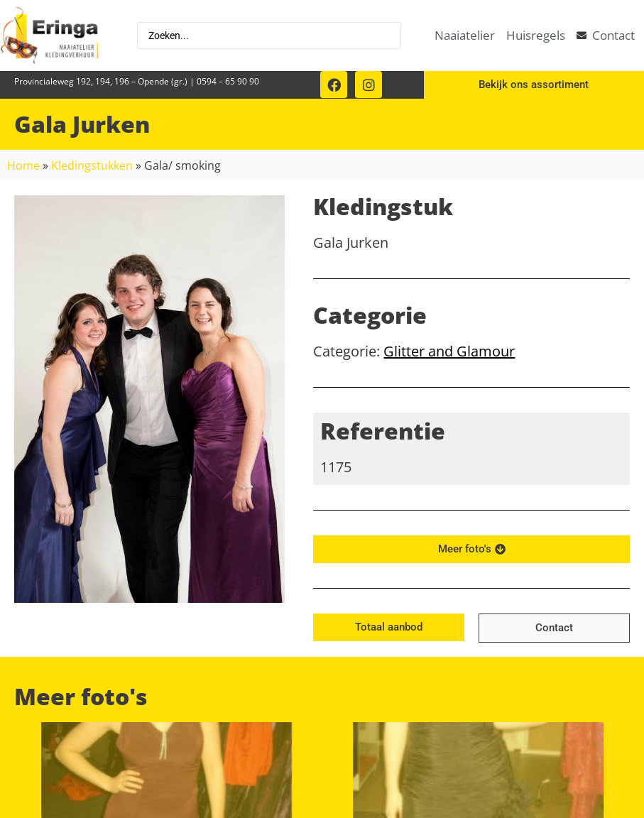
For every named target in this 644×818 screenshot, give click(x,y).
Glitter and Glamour (449, 351)
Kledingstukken (92, 165)
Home (23, 165)
